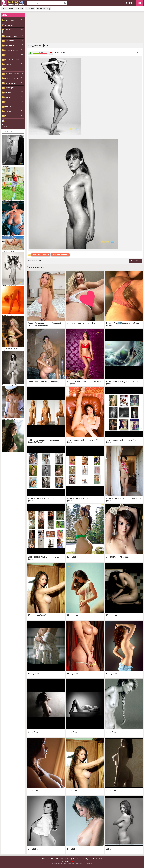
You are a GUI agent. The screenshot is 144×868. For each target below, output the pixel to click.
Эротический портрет (10, 74)
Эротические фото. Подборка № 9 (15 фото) (83, 441)
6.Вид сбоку (33, 791)
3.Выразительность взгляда (118, 557)
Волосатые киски (9, 46)
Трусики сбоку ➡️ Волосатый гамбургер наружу (123, 324)
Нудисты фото (8, 88)
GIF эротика (7, 25)
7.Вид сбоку (111, 732)
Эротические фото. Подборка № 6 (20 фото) (122, 441)
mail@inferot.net (77, 862)
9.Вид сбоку (33, 732)
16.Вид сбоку (72, 557)
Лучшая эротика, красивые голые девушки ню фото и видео (72, 863)
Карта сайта (30, 9)
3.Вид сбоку (33, 849)
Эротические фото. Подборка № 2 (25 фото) (44, 558)
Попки (5, 55)
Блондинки (7, 93)
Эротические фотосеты (8, 31)
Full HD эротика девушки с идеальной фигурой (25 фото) (44, 441)
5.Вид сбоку (72, 791)
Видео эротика (8, 20)
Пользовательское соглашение (12, 9)
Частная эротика (9, 83)
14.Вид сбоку (72, 615)
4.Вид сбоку (111, 791)
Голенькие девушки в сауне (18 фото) (44, 382)
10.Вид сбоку (111, 674)
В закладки (60, 53)
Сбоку (108, 849)
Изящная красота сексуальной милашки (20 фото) (84, 383)
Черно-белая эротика (10, 78)
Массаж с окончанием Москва (10, 126)
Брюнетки (7, 97)
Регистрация (129, 3)
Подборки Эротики (10, 36)
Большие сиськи (9, 41)
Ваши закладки (44, 9)
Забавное (7, 111)
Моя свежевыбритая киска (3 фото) (82, 323)
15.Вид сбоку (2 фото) (37, 615)
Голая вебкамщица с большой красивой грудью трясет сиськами (45, 324)
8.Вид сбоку (72, 732)
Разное (6, 116)
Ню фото (6, 64)
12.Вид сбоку (33, 674)
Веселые (6, 107)
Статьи (6, 121)
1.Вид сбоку (72, 849)
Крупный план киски (10, 50)
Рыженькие (7, 102)
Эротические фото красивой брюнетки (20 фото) (124, 500)
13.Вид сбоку (111, 615)
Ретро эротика (8, 69)
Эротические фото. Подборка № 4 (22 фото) (83, 500)
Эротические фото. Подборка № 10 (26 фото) (122, 383)
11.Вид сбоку (72, 674)
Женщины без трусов (10, 60)
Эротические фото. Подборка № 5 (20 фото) (44, 500)
